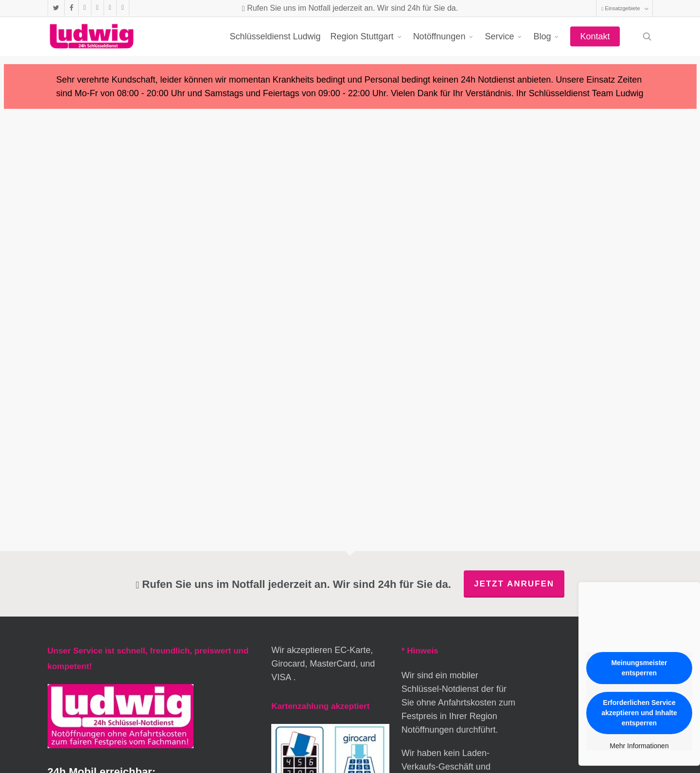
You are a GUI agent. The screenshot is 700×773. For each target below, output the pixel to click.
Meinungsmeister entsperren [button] (639, 668)
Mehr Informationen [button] (639, 746)
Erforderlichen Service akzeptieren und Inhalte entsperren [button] (639, 713)
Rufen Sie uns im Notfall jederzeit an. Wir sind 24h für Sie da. (350, 8)
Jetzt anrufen (514, 584)
